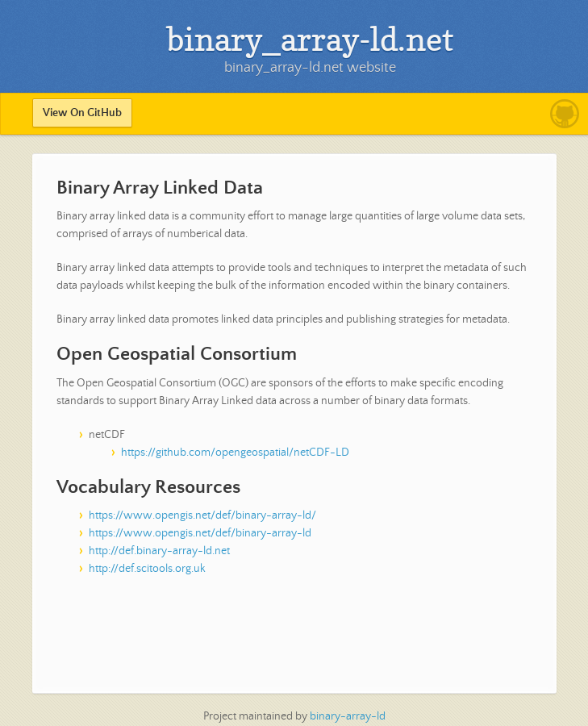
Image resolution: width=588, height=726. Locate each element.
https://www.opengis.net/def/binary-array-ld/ (202, 515)
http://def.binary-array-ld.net (159, 551)
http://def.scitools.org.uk (147, 569)
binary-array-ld (348, 716)
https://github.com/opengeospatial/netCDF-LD (235, 453)
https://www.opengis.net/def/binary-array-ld (200, 533)
